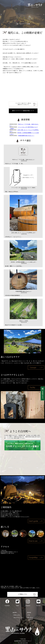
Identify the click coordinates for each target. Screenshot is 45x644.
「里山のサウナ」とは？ (18, 618)
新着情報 (29, 613)
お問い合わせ (30, 618)
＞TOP (28, 620)
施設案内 (15, 613)
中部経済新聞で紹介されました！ (26, 136)
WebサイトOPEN (24, 321)
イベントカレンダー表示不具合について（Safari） (24, 188)
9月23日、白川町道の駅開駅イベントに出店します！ (24, 262)
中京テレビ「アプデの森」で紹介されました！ (24, 160)
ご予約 (28, 615)
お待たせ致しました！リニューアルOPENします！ (24, 233)
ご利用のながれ (16, 615)
